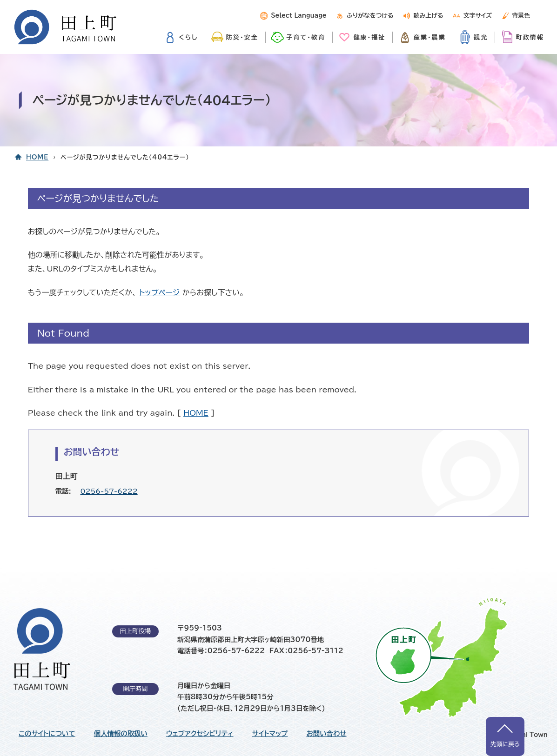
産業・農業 (430, 37)
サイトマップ (270, 734)
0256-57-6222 (109, 491)
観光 (481, 37)
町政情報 (530, 37)
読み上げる (429, 16)
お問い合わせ (326, 734)
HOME (37, 157)
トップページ (159, 292)
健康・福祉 (369, 37)
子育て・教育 (306, 37)
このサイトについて (47, 734)
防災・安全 (242, 37)
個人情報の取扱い (121, 734)
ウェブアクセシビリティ (200, 734)
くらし (188, 37)
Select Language (299, 16)
